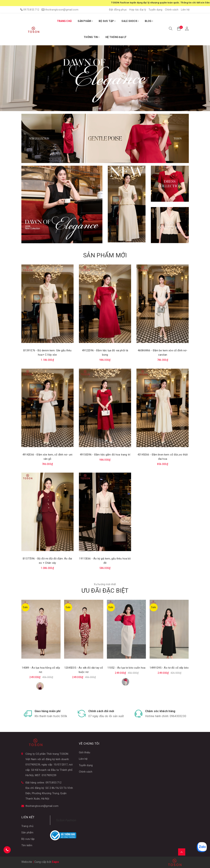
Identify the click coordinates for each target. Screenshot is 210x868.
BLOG (149, 21)
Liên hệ (185, 10)
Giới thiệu (85, 752)
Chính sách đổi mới (101, 711)
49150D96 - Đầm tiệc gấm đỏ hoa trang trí (105, 455)
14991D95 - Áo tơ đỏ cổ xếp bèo (169, 668)
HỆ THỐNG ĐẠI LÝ (116, 37)
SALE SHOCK (130, 21)
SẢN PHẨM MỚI (105, 255)
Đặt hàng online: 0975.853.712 (43, 783)
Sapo (55, 862)
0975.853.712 (31, 10)
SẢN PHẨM (85, 21)
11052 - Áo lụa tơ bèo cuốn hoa (126, 668)
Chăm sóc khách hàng (160, 711)
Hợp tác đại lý (138, 10)
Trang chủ (27, 826)
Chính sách (172, 10)
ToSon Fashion (66, 820)
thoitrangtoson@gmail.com (62, 10)
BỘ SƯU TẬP (107, 21)
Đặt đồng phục (118, 10)
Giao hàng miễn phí (48, 711)
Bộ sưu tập (28, 839)
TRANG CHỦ (64, 21)
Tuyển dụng (155, 10)
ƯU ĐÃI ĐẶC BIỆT (105, 590)
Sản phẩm (27, 833)
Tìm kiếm (27, 845)
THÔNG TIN (92, 37)
